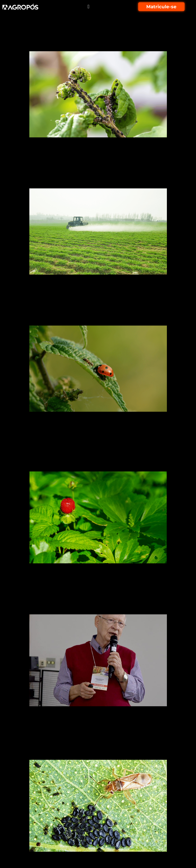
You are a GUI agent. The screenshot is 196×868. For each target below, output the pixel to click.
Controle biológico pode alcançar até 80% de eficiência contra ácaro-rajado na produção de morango (98, 454)
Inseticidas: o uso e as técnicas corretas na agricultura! (86, 176)
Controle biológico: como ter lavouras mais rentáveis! (82, 313)
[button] (88, 7)
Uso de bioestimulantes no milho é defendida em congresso (94, 602)
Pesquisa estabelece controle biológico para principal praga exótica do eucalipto (85, 743)
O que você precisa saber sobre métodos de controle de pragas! (89, 38)
